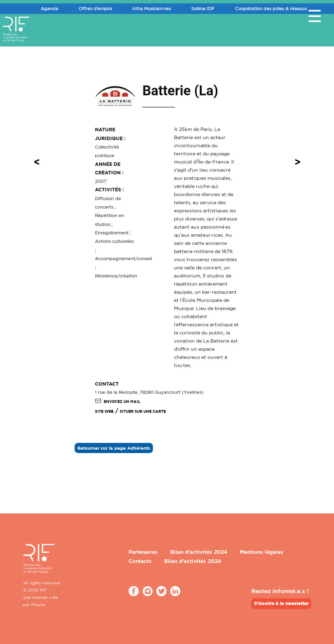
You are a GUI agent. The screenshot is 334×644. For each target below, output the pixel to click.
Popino (38, 604)
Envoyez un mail (118, 402)
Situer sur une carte (143, 411)
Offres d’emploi (95, 8)
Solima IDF (203, 8)
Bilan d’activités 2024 (199, 552)
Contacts (140, 561)
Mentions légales (262, 552)
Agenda (50, 8)
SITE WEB (104, 411)
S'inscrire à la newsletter (281, 603)
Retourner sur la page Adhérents (114, 448)
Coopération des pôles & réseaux (271, 8)
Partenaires (143, 552)
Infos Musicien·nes (152, 8)
